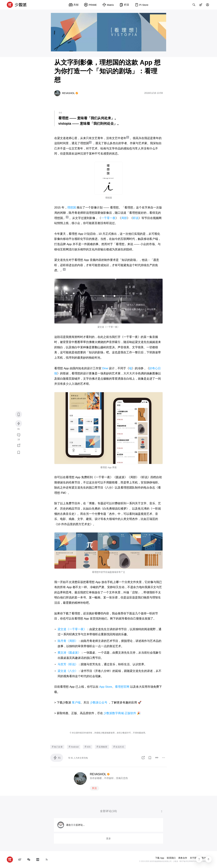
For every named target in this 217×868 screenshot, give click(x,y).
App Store (106, 687)
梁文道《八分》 (68, 671)
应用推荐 (102, 747)
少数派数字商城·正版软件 (120, 713)
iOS (87, 747)
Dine (105, 368)
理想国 (72, 208)
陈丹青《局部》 (68, 641)
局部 (124, 218)
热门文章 (57, 747)
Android (74, 747)
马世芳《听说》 (68, 664)
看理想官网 (122, 687)
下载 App (160, 858)
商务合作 (183, 858)
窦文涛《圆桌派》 (69, 653)
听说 (136, 218)
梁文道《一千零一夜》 (72, 629)
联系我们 (171, 858)
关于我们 (194, 858)
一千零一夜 (108, 218)
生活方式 (119, 747)
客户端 (76, 703)
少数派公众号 (99, 703)
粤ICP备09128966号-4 (188, 861)
